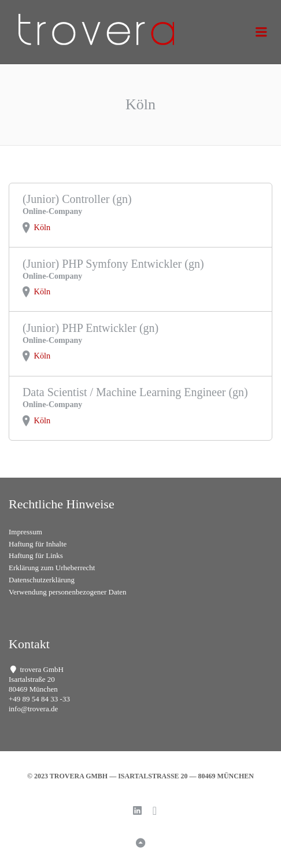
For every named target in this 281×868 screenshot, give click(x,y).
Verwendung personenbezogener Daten (68, 592)
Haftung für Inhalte (38, 544)
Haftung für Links (36, 555)
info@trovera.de (33, 709)
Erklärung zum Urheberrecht (52, 568)
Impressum (25, 532)
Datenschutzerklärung (42, 580)
